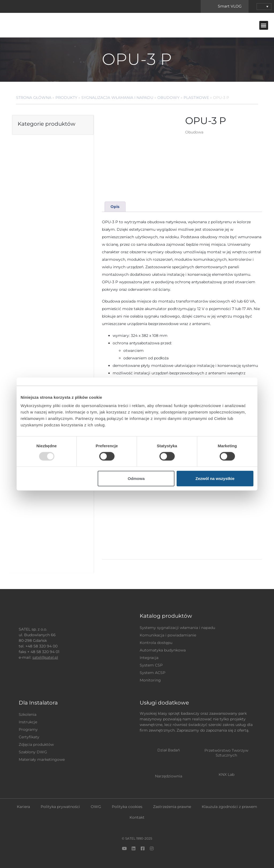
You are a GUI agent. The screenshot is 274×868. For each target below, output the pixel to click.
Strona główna (34, 98)
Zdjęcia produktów (36, 744)
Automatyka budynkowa (163, 650)
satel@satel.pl (45, 657)
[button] (264, 25)
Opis (115, 207)
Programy (28, 729)
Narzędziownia (169, 776)
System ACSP (153, 673)
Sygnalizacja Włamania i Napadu (117, 98)
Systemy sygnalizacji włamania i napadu (177, 628)
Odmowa (136, 478)
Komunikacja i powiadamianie (168, 635)
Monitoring (150, 680)
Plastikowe (196, 98)
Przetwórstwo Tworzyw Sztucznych (226, 753)
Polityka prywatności (60, 807)
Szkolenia (28, 714)
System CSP (151, 665)
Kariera (23, 807)
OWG (96, 807)
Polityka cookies (127, 807)
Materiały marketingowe (42, 759)
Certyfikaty (29, 737)
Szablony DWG (33, 752)
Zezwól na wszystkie (215, 478)
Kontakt (137, 817)
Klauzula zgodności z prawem (229, 807)
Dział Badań (169, 750)
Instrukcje (28, 722)
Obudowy (168, 98)
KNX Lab (227, 774)
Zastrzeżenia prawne (172, 807)
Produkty (66, 98)
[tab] (115, 207)
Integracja (149, 658)
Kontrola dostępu (156, 643)
